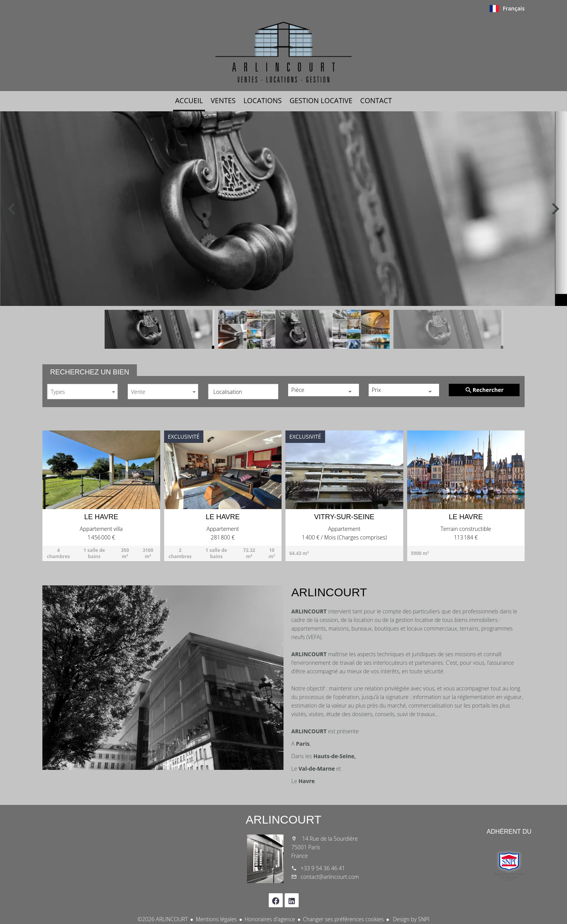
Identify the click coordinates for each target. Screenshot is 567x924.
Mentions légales (216, 919)
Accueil (283, 52)
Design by (411, 919)
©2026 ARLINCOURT (163, 919)
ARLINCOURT (283, 819)
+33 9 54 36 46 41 (323, 868)
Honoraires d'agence (270, 919)
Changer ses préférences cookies (343, 919)
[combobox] (82, 392)
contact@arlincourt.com (330, 877)
